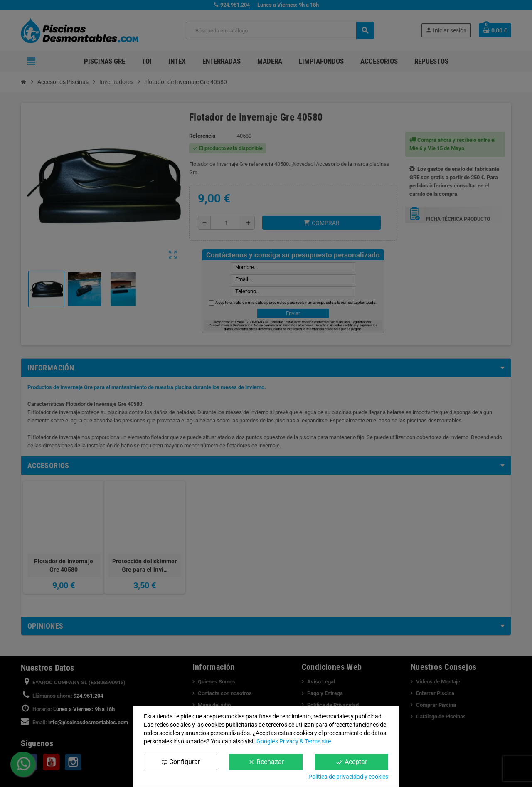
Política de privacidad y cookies (348, 777)
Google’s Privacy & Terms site (294, 741)
